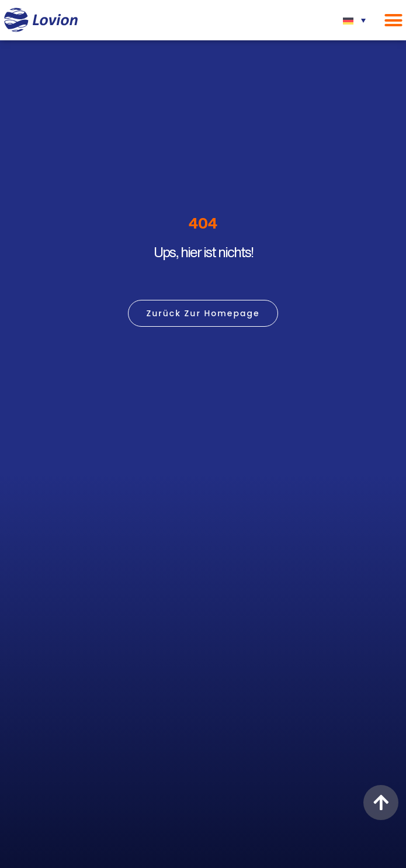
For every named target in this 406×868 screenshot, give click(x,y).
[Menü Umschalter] (393, 20)
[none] (354, 20)
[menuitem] (354, 20)
